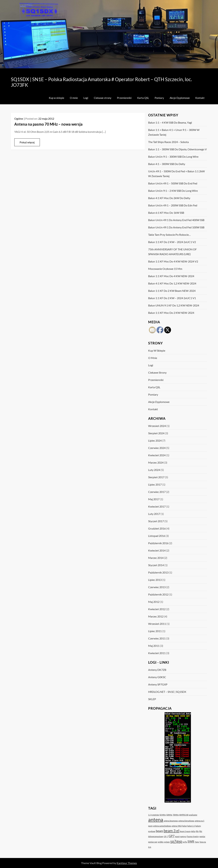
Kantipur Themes (127, 863)
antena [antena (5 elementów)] (156, 820)
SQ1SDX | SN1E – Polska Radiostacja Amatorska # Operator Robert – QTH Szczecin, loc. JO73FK (101, 82)
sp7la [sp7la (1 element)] (185, 842)
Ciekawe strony (103, 98)
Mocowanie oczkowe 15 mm (165, 269)
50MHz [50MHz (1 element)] (169, 815)
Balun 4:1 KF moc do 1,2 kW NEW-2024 (172, 283)
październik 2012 (158, 594)
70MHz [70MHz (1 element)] (176, 815)
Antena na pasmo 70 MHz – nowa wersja (48, 124)
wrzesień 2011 (157, 624)
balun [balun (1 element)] (185, 826)
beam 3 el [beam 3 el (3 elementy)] (172, 831)
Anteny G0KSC (157, 677)
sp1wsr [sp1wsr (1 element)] (167, 842)
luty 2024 (154, 470)
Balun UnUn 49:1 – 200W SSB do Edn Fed (173, 205)
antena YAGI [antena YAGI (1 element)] (177, 826)
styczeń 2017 (156, 521)
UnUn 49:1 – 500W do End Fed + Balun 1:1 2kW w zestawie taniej (176, 174)
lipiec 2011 (155, 631)
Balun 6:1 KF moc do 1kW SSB (166, 213)
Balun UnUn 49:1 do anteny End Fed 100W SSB (176, 227)
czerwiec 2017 (157, 492)
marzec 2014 (156, 558)
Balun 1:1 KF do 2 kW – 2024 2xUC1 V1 (172, 298)
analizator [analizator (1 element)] (193, 815)
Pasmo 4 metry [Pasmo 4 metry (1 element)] (193, 836)
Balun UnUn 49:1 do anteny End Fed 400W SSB (176, 220)
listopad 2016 (157, 536)
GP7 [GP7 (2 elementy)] (172, 836)
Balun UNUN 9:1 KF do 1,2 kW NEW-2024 (174, 305)
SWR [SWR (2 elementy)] (191, 841)
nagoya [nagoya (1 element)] (183, 836)
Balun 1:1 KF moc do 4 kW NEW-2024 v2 (173, 261)
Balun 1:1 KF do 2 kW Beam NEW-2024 (172, 291)
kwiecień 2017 (157, 506)
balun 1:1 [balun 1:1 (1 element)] (191, 826)
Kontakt (200, 98)
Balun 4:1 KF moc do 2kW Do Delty (169, 198)
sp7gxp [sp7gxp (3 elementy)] (176, 841)
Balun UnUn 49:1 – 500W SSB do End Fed (173, 183)
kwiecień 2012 (157, 609)
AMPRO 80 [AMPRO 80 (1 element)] (184, 815)
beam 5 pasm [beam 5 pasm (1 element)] (185, 831)
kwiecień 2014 (157, 550)
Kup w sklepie (57, 98)
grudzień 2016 (157, 528)
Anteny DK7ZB (157, 670)
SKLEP (152, 699)
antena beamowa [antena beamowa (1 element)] (171, 821)
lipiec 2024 (155, 440)
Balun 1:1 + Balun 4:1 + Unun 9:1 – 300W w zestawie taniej (174, 132)
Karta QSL (143, 98)
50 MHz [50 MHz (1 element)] (163, 815)
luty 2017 (154, 514)
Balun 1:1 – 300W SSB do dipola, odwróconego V (177, 149)
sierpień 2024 (156, 433)
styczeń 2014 (156, 565)
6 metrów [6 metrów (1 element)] (155, 815)
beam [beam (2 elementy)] (159, 831)
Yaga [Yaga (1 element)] (197, 842)
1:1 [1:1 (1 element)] (149, 815)
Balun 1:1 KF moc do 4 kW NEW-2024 (171, 276)
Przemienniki (124, 98)
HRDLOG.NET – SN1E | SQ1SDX (167, 692)
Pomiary (159, 98)
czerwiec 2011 (157, 638)
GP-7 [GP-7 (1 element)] (166, 836)
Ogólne (19, 119)
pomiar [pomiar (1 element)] (202, 836)
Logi (86, 98)
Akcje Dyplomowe (180, 98)
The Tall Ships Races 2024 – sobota (168, 142)
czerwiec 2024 (157, 448)
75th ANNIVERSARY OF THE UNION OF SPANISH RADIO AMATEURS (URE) (172, 252)
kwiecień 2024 (157, 455)
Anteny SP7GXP (158, 684)
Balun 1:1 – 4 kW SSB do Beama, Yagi (170, 122)
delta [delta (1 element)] (193, 831)
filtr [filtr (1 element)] (197, 831)
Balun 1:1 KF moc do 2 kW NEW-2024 (171, 313)
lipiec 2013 (155, 580)
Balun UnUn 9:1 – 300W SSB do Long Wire (173, 157)
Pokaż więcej (27, 142)
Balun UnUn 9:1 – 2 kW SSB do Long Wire (173, 191)
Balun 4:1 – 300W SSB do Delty (167, 164)
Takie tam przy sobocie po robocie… (169, 235)
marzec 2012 (156, 616)
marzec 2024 (156, 462)
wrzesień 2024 (157, 426)
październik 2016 (158, 543)
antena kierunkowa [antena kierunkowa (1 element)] (186, 821)
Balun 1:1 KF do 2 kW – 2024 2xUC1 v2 (172, 242)
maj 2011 (154, 646)
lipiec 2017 (155, 484)
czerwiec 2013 (157, 587)
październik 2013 (158, 572)
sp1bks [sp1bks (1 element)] (161, 842)
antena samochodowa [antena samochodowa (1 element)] (162, 826)
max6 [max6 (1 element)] (177, 836)
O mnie (74, 98)
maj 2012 (154, 602)
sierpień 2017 (156, 477)
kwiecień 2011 (157, 653)
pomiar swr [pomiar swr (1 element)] (153, 842)
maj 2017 (154, 499)
